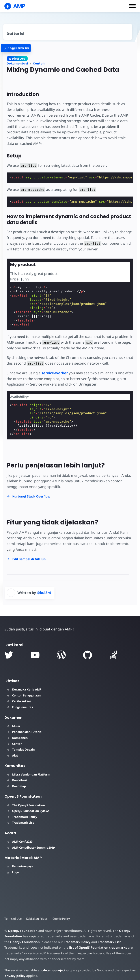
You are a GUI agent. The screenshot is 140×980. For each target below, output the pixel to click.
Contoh (39, 63)
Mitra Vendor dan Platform (28, 774)
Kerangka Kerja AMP (24, 689)
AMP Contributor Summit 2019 (31, 848)
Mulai (13, 726)
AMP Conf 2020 (20, 842)
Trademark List (20, 823)
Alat (12, 755)
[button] (132, 6)
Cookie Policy (61, 919)
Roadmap (16, 786)
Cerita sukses (19, 701)
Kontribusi (17, 780)
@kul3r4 (44, 593)
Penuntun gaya (20, 866)
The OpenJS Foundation (26, 805)
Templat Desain (21, 749)
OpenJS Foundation (23, 931)
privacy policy (15, 976)
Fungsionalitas (20, 707)
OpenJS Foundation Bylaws (28, 811)
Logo (13, 872)
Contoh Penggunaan (24, 695)
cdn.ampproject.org (57, 970)
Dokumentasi (17, 63)
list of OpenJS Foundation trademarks (98, 947)
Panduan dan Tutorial (24, 732)
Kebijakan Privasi (37, 919)
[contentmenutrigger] (68, 32)
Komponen (17, 738)
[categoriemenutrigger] (18, 48)
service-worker (55, 373)
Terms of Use (13, 919)
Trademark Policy (22, 817)
